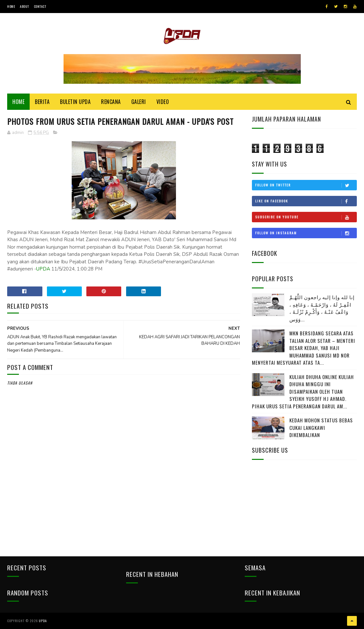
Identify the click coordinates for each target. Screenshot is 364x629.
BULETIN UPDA (75, 102)
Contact (40, 6)
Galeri (139, 102)
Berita (42, 102)
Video (163, 102)
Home (11, 6)
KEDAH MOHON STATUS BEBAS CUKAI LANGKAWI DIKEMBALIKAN (321, 427)
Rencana (111, 102)
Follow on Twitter (306, 185)
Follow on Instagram (306, 233)
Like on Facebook (306, 201)
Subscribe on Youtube (306, 217)
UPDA (43, 269)
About (24, 6)
